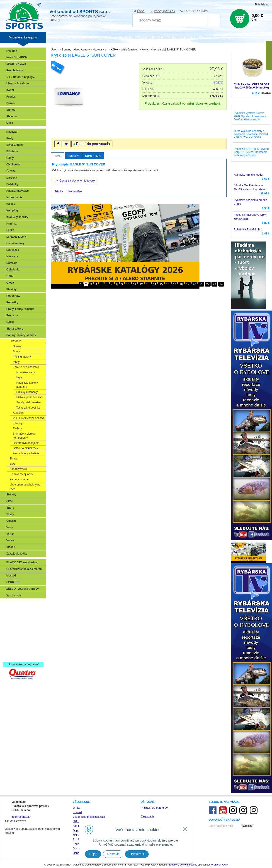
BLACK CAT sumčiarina (22, 562)
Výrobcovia (14, 595)
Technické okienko (185, 37)
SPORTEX (13, 582)
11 (135, 284)
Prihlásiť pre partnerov (154, 808)
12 (141, 284)
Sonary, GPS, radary (21, 604)
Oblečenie (13, 270)
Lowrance (15, 341)
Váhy (10, 527)
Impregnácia (14, 197)
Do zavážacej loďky (21, 474)
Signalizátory (15, 329)
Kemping (12, 210)
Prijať (93, 854)
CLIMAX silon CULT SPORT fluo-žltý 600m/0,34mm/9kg (252, 86)
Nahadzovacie (18, 469)
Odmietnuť (137, 854)
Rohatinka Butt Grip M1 (248, 230)
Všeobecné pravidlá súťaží (89, 817)
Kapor (10, 90)
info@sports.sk (164, 11)
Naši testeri (15, 643)
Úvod (141, 11)
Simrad (14, 459)
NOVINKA (110, 37)
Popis (58, 156)
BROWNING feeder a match (24, 569)
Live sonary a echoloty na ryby (25, 487)
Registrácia (148, 816)
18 (181, 284)
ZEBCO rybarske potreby (23, 589)
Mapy (16, 362)
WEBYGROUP (219, 865)
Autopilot (18, 413)
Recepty (13, 650)
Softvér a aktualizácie (26, 448)
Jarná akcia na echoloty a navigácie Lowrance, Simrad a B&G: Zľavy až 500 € (251, 134)
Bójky (10, 158)
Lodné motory (15, 243)
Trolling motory (22, 357)
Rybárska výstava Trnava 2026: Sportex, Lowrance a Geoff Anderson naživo (250, 116)
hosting (193, 865)
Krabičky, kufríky (17, 217)
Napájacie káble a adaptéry (27, 385)
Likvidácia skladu (18, 84)
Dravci (11, 103)
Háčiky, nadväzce (18, 191)
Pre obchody (15, 70)
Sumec (11, 110)
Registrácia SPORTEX (22, 657)
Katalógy (95, 37)
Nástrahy (12, 256)
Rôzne (10, 322)
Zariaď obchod (77, 37)
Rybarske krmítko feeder (249, 175)
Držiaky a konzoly (27, 392)
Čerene (11, 171)
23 (214, 284)
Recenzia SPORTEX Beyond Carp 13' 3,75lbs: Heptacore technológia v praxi (251, 152)
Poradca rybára (210, 37)
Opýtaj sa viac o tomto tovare (75, 180)
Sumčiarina (15, 630)
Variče (10, 534)
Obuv (10, 276)
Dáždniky (12, 184)
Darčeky (12, 178)
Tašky (10, 514)
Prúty (10, 138)
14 (154, 284)
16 (168, 284)
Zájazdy (227, 37)
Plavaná (11, 116)
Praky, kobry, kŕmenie (20, 309)
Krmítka (11, 224)
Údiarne (11, 521)
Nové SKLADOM (17, 57)
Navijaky (12, 132)
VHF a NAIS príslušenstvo (29, 418)
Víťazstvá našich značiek (24, 637)
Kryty (19, 378)
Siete (10, 501)
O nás (76, 808)
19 (188, 284)
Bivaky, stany (15, 145)
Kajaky (11, 204)
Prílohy (73, 156)
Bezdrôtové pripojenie (26, 443)
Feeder (11, 97)
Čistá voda (13, 165)
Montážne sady (25, 372)
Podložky (12, 302)
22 (208, 284)
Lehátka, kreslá (16, 237)
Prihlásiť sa (262, 5)
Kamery (18, 423)
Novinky (12, 51)
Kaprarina (14, 624)
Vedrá (10, 540)
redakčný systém (178, 865)
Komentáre (93, 156)
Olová (10, 283)
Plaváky (11, 289)
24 (221, 284)
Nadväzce (13, 250)
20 (194, 284)
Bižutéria (12, 151)
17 (174, 284)
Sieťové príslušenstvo (29, 397)
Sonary (17, 346)
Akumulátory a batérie (26, 453)
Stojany (11, 495)
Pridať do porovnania (93, 144)
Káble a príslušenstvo (26, 367)
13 (148, 284)
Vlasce (11, 547)
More (10, 123)
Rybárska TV (161, 37)
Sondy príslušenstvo (29, 402)
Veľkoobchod (56, 37)
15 (161, 284)
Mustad (11, 576)
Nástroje (12, 263)
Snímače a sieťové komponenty (24, 436)
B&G (12, 464)
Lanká (10, 230)
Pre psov (12, 316)
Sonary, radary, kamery (21, 335)
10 (128, 284)
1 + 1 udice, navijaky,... (21, 77)
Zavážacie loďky (17, 554)
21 (201, 284)
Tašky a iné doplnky (28, 408)
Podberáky (13, 296)
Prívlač (12, 611)
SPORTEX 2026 (16, 64)
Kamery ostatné (19, 479)
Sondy (17, 352)
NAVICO (218, 83)
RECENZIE (143, 37)
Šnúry (10, 508)
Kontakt (77, 812)
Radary (17, 428)
